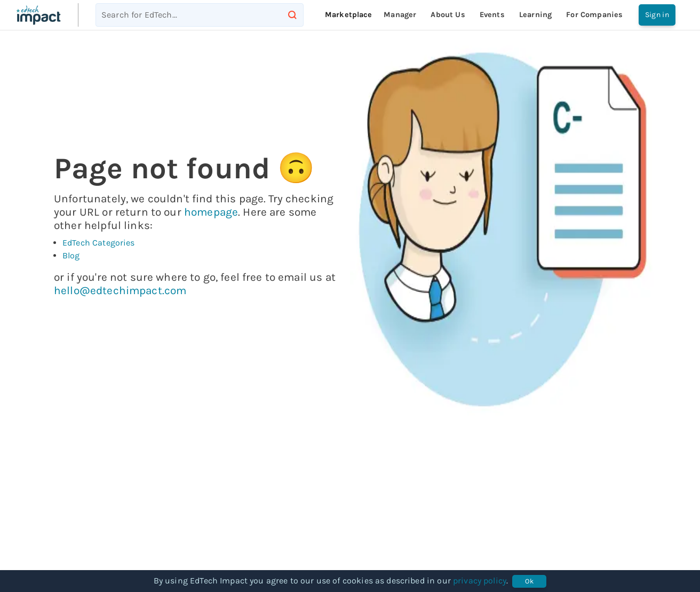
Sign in (657, 15)
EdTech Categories (99, 243)
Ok (529, 581)
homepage (211, 212)
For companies (594, 15)
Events (492, 15)
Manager (400, 15)
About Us (448, 15)
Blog (71, 255)
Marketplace (349, 15)
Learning (535, 15)
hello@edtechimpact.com (120, 290)
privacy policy (480, 581)
